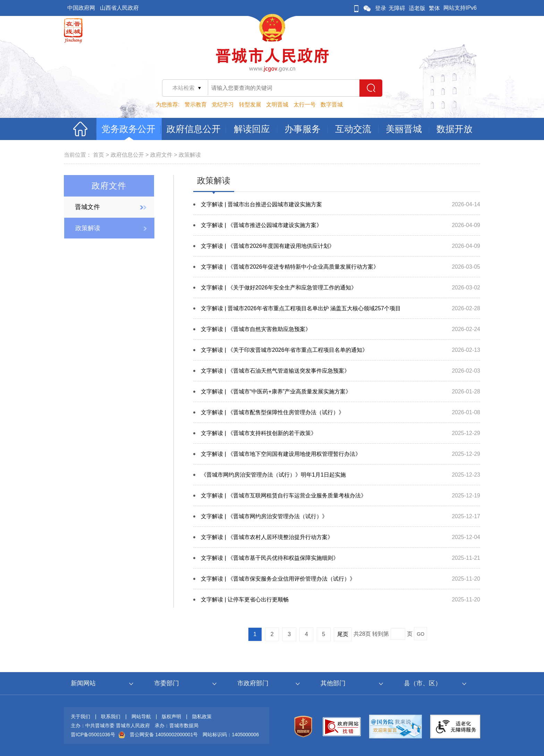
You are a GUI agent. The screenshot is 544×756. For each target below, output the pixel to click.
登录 (381, 8)
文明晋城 (277, 105)
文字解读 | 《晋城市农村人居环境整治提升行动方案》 (267, 537)
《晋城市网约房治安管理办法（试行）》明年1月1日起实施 (273, 475)
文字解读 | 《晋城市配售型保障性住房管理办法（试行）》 (273, 412)
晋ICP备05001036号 (93, 735)
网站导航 (141, 716)
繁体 (434, 8)
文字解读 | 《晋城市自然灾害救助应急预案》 (256, 329)
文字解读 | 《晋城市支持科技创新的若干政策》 (259, 433)
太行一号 (305, 105)
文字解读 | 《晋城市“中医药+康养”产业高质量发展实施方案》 (276, 392)
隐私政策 (202, 716)
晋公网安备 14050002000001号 (164, 735)
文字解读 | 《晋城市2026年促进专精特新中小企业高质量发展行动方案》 (290, 267)
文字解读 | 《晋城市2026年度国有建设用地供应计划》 (268, 246)
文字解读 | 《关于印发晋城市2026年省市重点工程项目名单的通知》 (284, 350)
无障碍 (397, 8)
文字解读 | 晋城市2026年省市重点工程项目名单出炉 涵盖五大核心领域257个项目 (301, 308)
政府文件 (161, 155)
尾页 (343, 634)
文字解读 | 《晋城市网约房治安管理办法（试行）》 (264, 516)
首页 (99, 155)
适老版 (417, 8)
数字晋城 (332, 105)
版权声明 (171, 716)
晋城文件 (87, 207)
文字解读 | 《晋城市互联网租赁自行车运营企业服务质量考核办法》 (284, 496)
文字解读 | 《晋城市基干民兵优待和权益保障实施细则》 (270, 558)
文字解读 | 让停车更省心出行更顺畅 (245, 599)
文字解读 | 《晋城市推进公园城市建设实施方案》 (261, 225)
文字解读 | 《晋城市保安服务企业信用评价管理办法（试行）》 (278, 579)
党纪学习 (223, 105)
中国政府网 (81, 8)
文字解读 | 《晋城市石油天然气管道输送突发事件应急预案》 (275, 371)
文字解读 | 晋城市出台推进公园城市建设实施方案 (261, 204)
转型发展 (250, 105)
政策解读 (190, 155)
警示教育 (196, 105)
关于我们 (80, 716)
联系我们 (111, 716)
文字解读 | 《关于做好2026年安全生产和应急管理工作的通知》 (279, 288)
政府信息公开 (127, 155)
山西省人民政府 (119, 8)
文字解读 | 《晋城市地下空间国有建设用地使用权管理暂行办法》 (281, 454)
